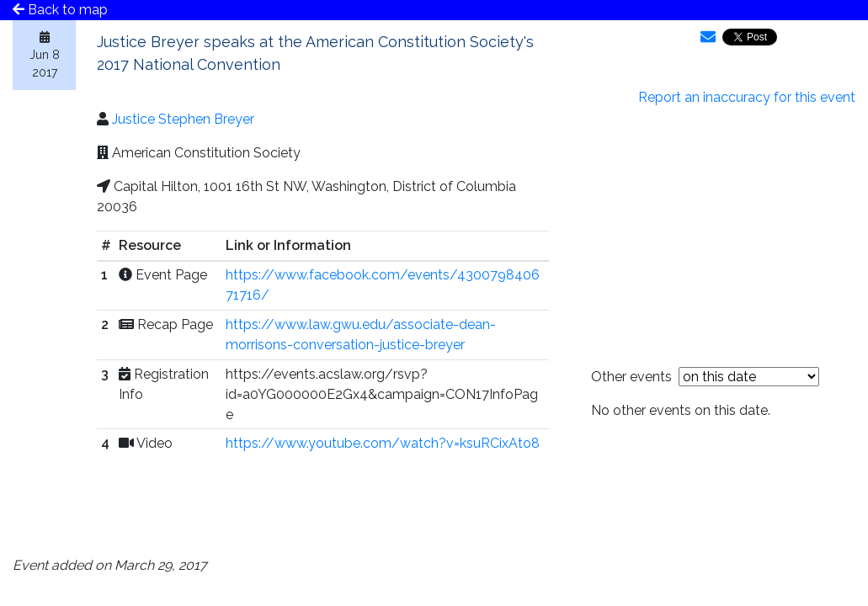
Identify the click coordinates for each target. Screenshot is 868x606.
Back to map (60, 10)
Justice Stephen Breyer (183, 119)
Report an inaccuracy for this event (747, 97)
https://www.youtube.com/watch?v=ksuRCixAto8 (383, 443)
